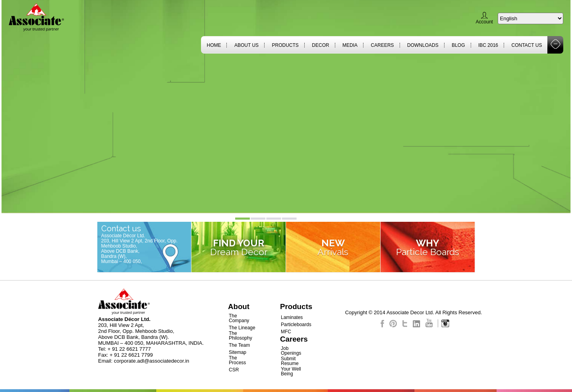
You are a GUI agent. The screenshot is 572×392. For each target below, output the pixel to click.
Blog (458, 45)
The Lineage (242, 328)
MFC (286, 332)
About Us (246, 45)
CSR (234, 370)
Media (350, 45)
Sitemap (238, 352)
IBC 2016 (488, 45)
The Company (239, 318)
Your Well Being (291, 371)
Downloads (423, 45)
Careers (383, 45)
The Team (239, 345)
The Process (237, 360)
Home (214, 45)
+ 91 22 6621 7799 (131, 355)
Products (285, 45)
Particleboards (296, 325)
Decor (320, 45)
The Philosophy (241, 336)
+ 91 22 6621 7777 (129, 349)
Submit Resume (290, 361)
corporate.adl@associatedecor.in (152, 361)
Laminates (292, 317)
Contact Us (527, 45)
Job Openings (291, 351)
